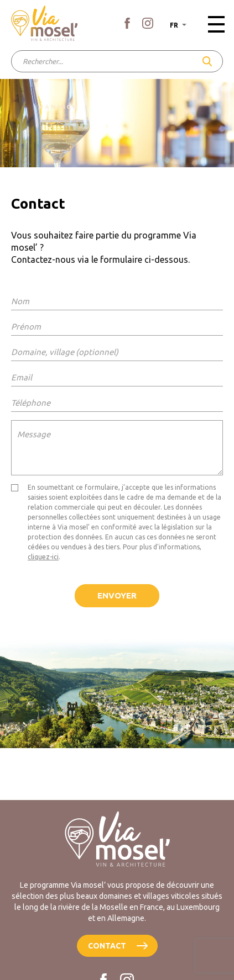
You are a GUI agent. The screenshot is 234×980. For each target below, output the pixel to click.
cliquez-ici (43, 557)
